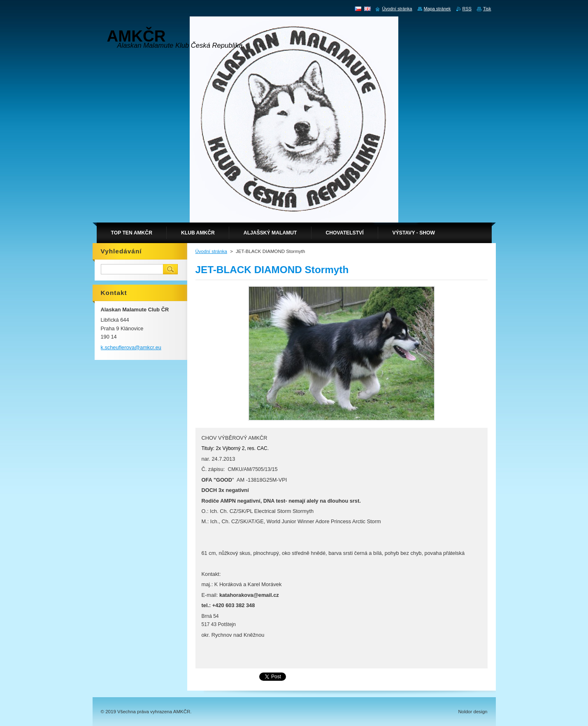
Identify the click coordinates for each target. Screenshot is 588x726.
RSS (467, 9)
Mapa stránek (437, 9)
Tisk (487, 9)
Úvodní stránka (211, 251)
